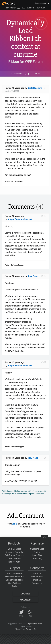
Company (37, 568)
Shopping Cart (37, 549)
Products (14, 543)
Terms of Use (31, 629)
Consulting (37, 559)
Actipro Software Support (20, 219)
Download (25, 594)
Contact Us (37, 583)
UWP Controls (14, 559)
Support (14, 568)
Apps (18, 562)
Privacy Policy (20, 629)
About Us (37, 573)
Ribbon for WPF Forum (25, 62)
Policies (37, 580)
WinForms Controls (14, 555)
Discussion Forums (14, 577)
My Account (26, 600)
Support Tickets (14, 580)
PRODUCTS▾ (11, 8)
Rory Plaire (33, 276)
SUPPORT (31, 8)
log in (15, 524)
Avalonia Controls (14, 552)
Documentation (14, 573)
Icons (11, 562)
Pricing (37, 552)
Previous (17, 74)
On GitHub (37, 577)
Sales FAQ (37, 555)
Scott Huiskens (35, 88)
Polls (14, 586)
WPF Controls (14, 549)
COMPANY (41, 8)
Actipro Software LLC (34, 624)
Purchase (37, 543)
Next (36, 74)
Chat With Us (14, 583)
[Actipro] (9, 3)
